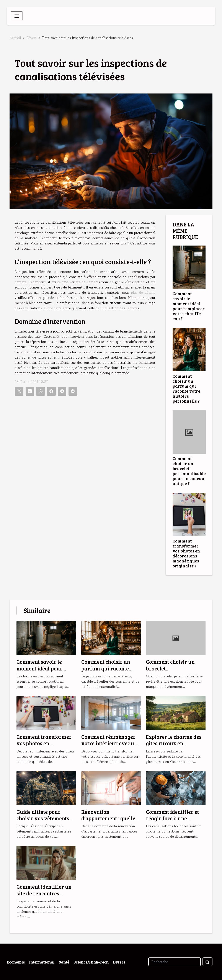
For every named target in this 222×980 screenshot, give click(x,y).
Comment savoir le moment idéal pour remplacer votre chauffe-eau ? (189, 306)
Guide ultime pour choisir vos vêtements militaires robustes (43, 818)
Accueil (15, 38)
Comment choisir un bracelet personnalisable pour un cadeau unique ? (189, 471)
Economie (16, 962)
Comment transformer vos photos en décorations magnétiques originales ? (186, 553)
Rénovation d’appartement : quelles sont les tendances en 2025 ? (109, 822)
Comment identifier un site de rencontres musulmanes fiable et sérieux (44, 896)
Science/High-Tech (91, 962)
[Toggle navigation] (17, 16)
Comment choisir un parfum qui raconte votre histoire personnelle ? (186, 388)
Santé (64, 962)
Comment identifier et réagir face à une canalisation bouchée (172, 818)
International (42, 962)
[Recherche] (175, 962)
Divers (32, 38)
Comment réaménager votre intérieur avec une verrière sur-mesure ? (111, 743)
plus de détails (143, 292)
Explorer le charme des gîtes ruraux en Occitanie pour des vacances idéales (174, 747)
